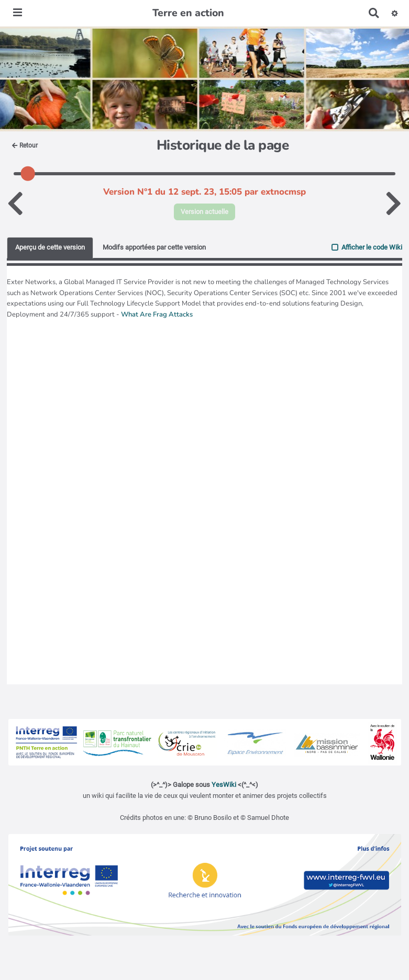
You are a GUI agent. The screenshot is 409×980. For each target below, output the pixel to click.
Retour (25, 145)
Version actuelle (204, 212)
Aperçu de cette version (50, 247)
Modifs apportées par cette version (154, 247)
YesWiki (224, 785)
